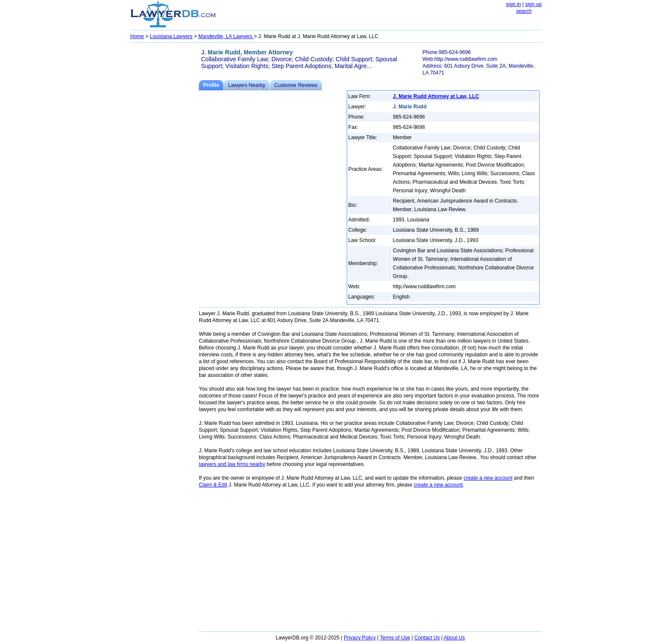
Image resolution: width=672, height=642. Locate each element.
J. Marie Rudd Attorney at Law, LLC (436, 96)
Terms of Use (395, 638)
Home (137, 36)
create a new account (488, 478)
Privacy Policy (360, 638)
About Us (454, 638)
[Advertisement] (165, 174)
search (524, 11)
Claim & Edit (213, 485)
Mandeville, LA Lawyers (226, 36)
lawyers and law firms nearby (232, 464)
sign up (533, 4)
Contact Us (427, 638)
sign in (514, 4)
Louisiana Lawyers (171, 36)
